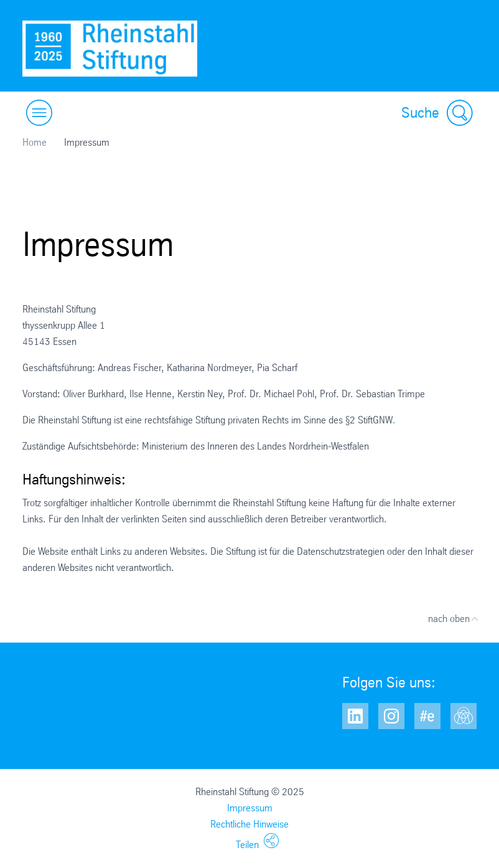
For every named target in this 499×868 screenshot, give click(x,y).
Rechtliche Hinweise (250, 824)
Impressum (250, 808)
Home (35, 142)
